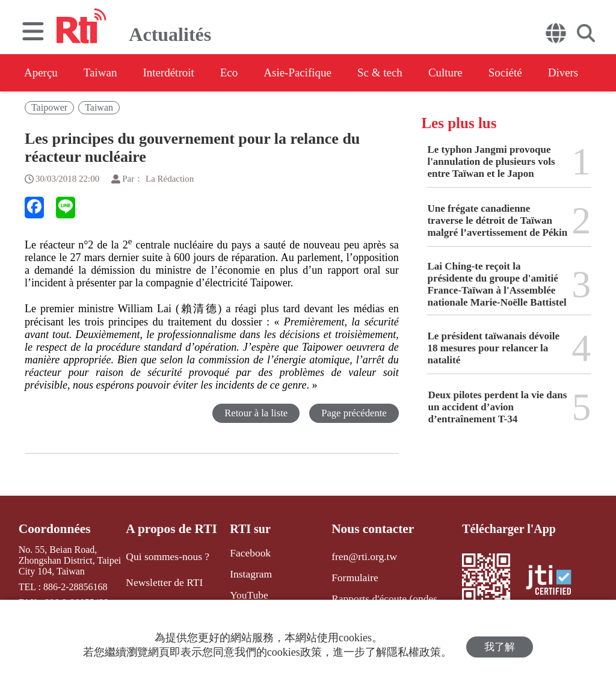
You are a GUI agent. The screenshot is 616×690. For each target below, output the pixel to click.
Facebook (244, 553)
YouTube (243, 593)
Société (551, 73)
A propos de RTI (171, 529)
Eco (248, 73)
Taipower (49, 107)
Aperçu (42, 73)
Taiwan (107, 73)
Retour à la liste (254, 413)
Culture (485, 73)
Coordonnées (52, 529)
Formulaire (351, 575)
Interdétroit (182, 73)
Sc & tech (413, 73)
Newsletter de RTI (163, 580)
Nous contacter (368, 529)
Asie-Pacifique (324, 73)
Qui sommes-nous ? (166, 555)
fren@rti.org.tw (360, 555)
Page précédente (353, 413)
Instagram (245, 572)
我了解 (500, 645)
